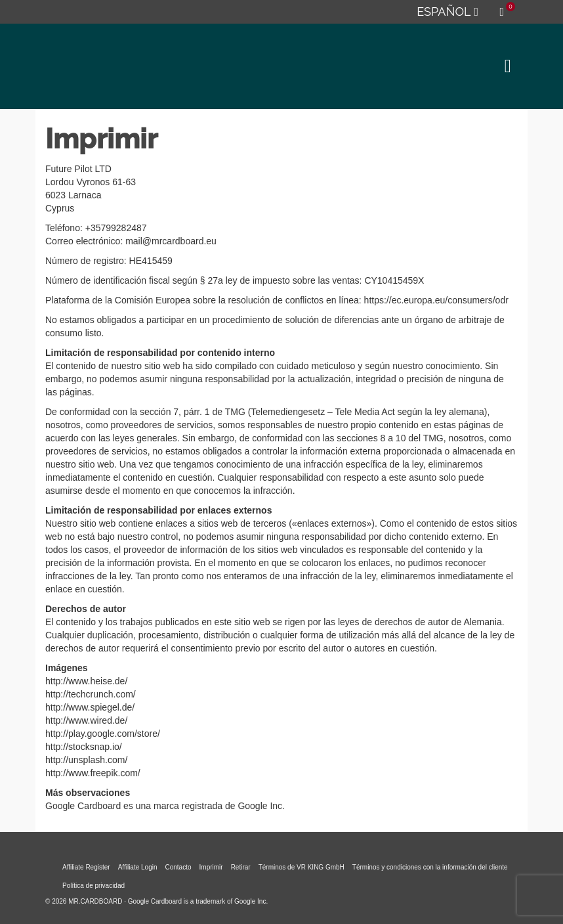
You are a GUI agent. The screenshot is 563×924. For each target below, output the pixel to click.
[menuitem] (447, 12)
